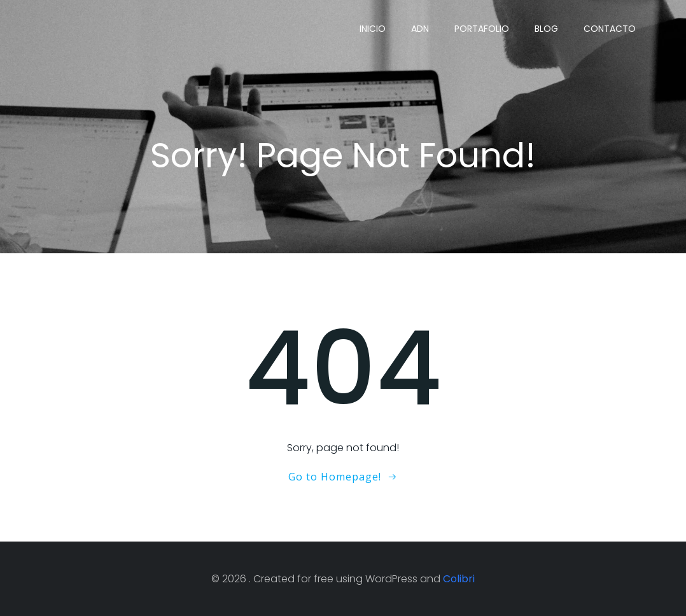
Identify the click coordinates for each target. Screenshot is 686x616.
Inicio (373, 29)
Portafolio (482, 29)
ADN (420, 29)
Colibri (459, 579)
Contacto (610, 29)
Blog (546, 29)
